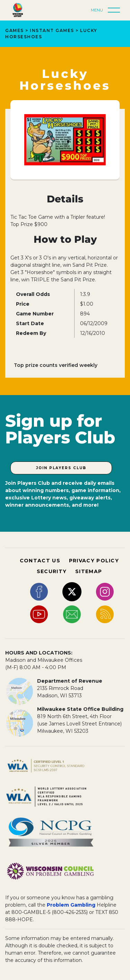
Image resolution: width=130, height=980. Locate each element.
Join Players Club (61, 468)
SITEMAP (89, 571)
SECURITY (52, 571)
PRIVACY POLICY (94, 561)
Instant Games (52, 30)
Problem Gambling (71, 905)
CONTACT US (40, 561)
